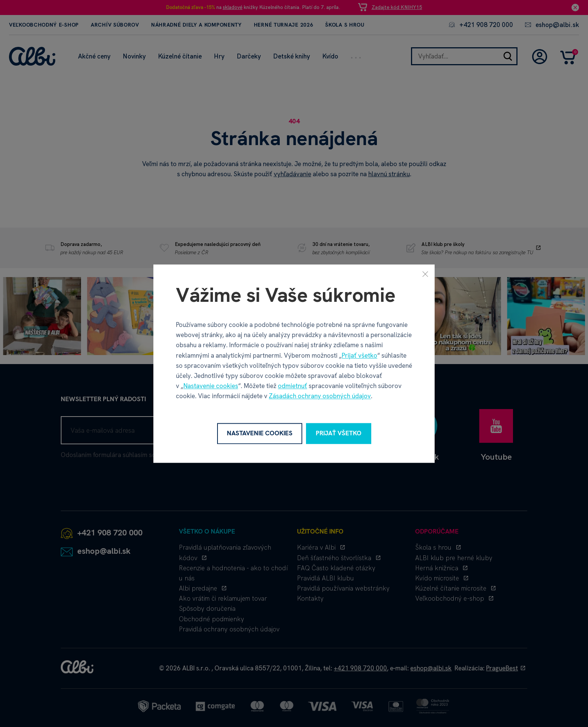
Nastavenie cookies (211, 386)
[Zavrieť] (425, 274)
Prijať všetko (359, 355)
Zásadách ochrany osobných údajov (320, 396)
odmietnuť (292, 386)
